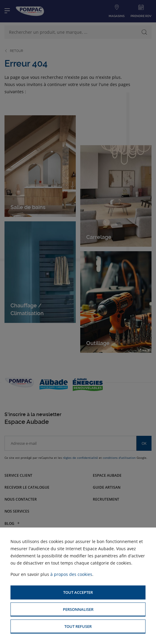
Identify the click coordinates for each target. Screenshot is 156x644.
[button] (78, 592)
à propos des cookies (71, 574)
